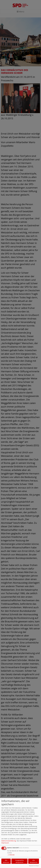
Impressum (5, 843)
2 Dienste (11, 855)
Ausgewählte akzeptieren (20, 861)
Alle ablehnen (6, 861)
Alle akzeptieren (34, 861)
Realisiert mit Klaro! (34, 866)
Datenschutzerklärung (9, 841)
